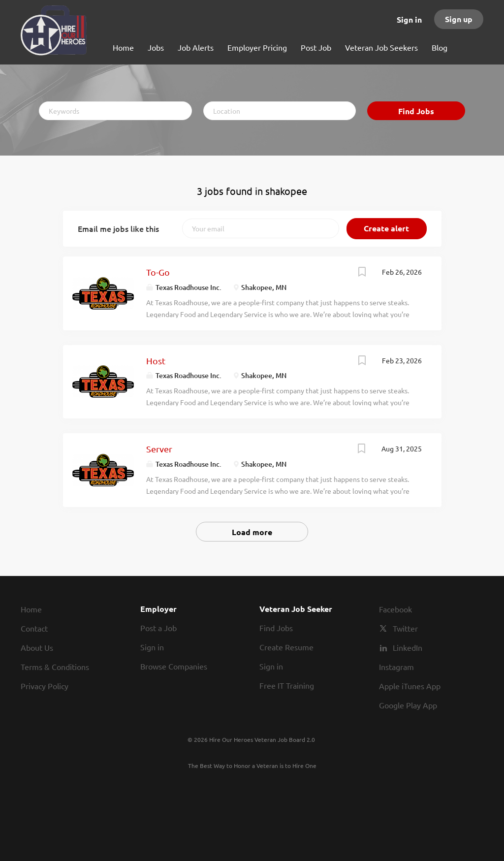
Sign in (409, 19)
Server (159, 449)
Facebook (395, 609)
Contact (34, 628)
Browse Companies (174, 666)
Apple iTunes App (410, 686)
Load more (252, 532)
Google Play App (408, 705)
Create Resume (286, 647)
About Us (37, 647)
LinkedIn (408, 647)
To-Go (158, 272)
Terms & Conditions (55, 667)
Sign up (459, 19)
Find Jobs (416, 111)
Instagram (396, 667)
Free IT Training (287, 685)
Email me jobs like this (118, 228)
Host (156, 361)
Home (31, 609)
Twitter (405, 628)
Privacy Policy (45, 686)
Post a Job (158, 628)
